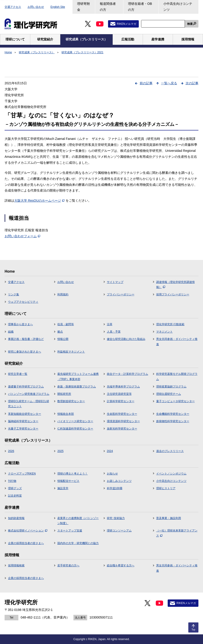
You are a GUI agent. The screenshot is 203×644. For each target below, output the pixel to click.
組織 (11, 332)
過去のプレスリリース (170, 451)
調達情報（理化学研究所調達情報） (175, 285)
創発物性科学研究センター (173, 421)
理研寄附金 (83, 7)
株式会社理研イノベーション (28, 531)
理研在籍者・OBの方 (140, 7)
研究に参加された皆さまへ (25, 352)
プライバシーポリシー (121, 294)
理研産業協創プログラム (171, 387)
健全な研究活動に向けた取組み (126, 339)
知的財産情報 (16, 518)
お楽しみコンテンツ (119, 481)
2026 (11, 451)
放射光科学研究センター (122, 429)
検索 (190, 24)
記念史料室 (15, 496)
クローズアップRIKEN (22, 474)
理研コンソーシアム (119, 531)
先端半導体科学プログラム (123, 387)
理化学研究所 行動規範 (170, 324)
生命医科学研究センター (122, 414)
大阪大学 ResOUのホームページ (39, 201)
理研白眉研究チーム (169, 394)
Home (8, 52)
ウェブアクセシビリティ (23, 302)
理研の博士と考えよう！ (72, 474)
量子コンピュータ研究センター (175, 401)
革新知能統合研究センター (25, 414)
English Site (58, 7)
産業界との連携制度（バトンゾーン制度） (78, 521)
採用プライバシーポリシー (173, 294)
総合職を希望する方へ (121, 565)
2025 (60, 451)
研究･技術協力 (116, 518)
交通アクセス (13, 7)
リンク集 (14, 294)
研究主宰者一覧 (18, 374)
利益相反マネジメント (71, 352)
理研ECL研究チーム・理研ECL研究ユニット (29, 404)
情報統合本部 (66, 414)
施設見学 (63, 488)
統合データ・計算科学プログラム (128, 374)
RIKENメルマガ (127, 24)
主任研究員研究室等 (119, 394)
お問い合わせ (36, 7)
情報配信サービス (68, 481)
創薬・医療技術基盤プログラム (77, 387)
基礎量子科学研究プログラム (26, 387)
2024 (110, 451)
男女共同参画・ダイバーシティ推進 (177, 342)
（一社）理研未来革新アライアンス (177, 533)
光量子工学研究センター (23, 429)
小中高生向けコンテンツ (178, 7)
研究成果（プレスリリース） (37, 52)
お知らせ (112, 474)
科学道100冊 (115, 488)
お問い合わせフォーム (22, 236)
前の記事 (146, 83)
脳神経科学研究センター (23, 421)
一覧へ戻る (169, 83)
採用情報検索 (16, 565)
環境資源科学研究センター (123, 421)
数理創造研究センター (71, 401)
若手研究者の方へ (68, 565)
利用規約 (63, 294)
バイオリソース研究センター (75, 421)
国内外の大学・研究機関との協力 (78, 543)
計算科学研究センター (121, 401)
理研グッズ (15, 488)
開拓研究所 (64, 394)
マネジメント (164, 332)
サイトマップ (115, 282)
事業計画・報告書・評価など (26, 339)
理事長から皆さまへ (20, 324)
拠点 (60, 332)
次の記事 (192, 83)
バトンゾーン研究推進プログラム (29, 394)
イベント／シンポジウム (171, 474)
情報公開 (63, 339)
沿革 (110, 324)
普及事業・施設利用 (169, 518)
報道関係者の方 (108, 7)
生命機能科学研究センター (173, 414)
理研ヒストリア (166, 488)
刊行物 (12, 481)
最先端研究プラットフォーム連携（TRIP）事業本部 (78, 376)
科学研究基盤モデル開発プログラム (177, 376)
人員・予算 (114, 332)
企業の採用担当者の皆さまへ (26, 543)
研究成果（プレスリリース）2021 (82, 52)
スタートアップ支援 (70, 531)
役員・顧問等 (66, 324)
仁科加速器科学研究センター (75, 429)
